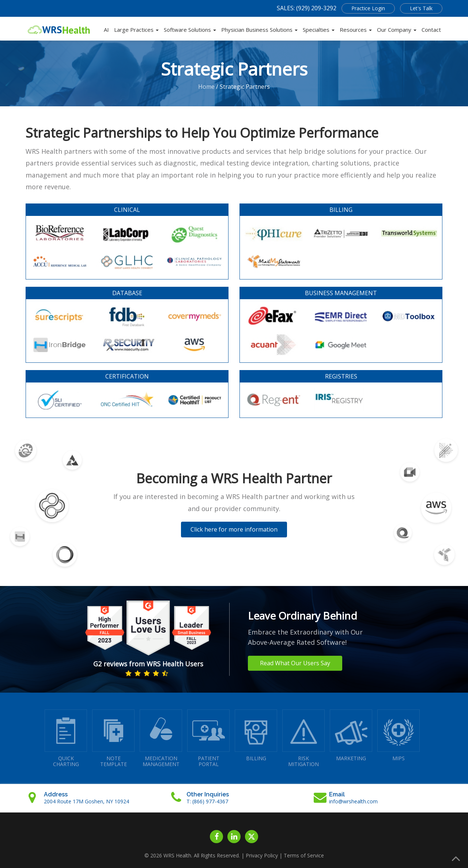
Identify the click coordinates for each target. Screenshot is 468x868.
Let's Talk (421, 8)
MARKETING (351, 736)
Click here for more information (234, 529)
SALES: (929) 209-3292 (307, 8)
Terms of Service (304, 855)
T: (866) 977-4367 (207, 801)
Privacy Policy (262, 855)
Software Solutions (190, 30)
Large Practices (136, 30)
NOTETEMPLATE (113, 738)
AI (106, 30)
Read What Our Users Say (295, 663)
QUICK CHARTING (66, 738)
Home (206, 87)
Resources (356, 30)
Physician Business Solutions (259, 30)
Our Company (397, 30)
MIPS (399, 736)
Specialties (319, 30)
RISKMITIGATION (303, 738)
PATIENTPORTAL (208, 738)
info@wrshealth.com (353, 801)
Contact (431, 30)
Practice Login (368, 8)
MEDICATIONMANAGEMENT (161, 738)
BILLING (256, 736)
